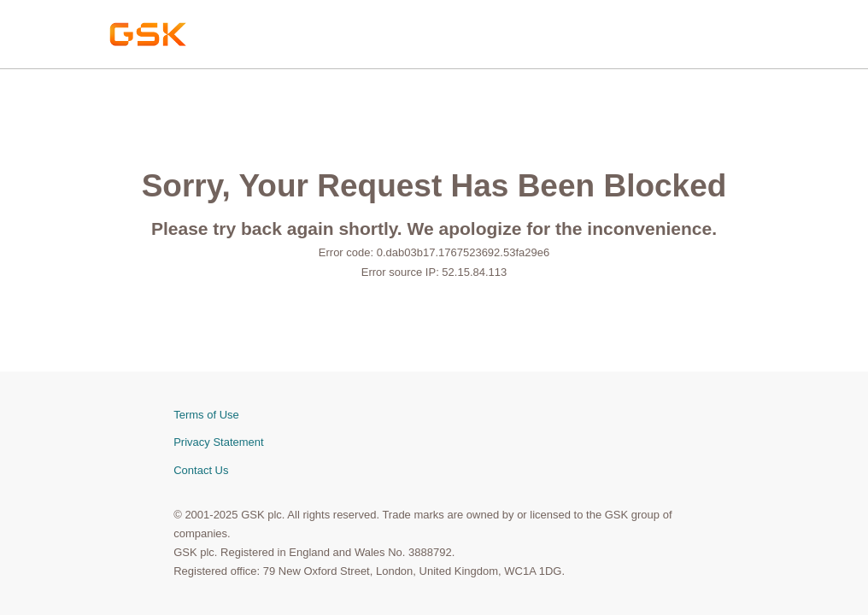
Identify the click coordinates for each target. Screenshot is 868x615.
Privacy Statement (219, 442)
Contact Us (201, 470)
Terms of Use (206, 415)
